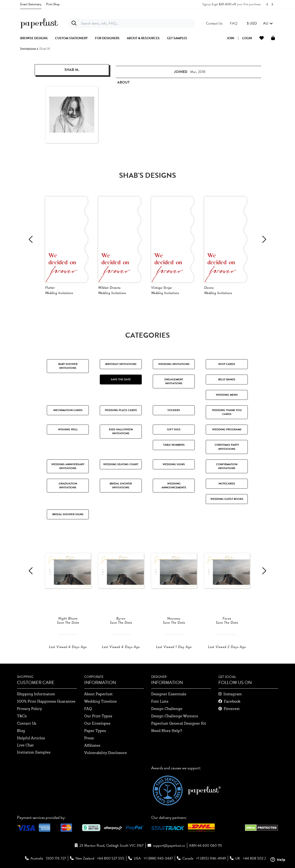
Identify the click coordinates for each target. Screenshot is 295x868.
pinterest (232, 709)
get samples (177, 38)
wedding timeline (100, 701)
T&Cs (22, 716)
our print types (98, 716)
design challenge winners (175, 716)
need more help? (167, 731)
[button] (260, 23)
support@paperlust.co (169, 846)
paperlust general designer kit (179, 723)
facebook (232, 701)
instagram (233, 694)
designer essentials (169, 694)
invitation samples (34, 752)
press (89, 738)
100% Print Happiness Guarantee (46, 701)
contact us (27, 723)
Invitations (28, 49)
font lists (160, 701)
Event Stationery (31, 4)
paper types (95, 731)
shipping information (36, 694)
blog (21, 731)
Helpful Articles (31, 738)
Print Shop (53, 4)
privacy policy (29, 709)
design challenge (167, 709)
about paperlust (98, 694)
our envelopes (97, 723)
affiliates (92, 745)
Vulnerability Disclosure (106, 753)
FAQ (88, 709)
